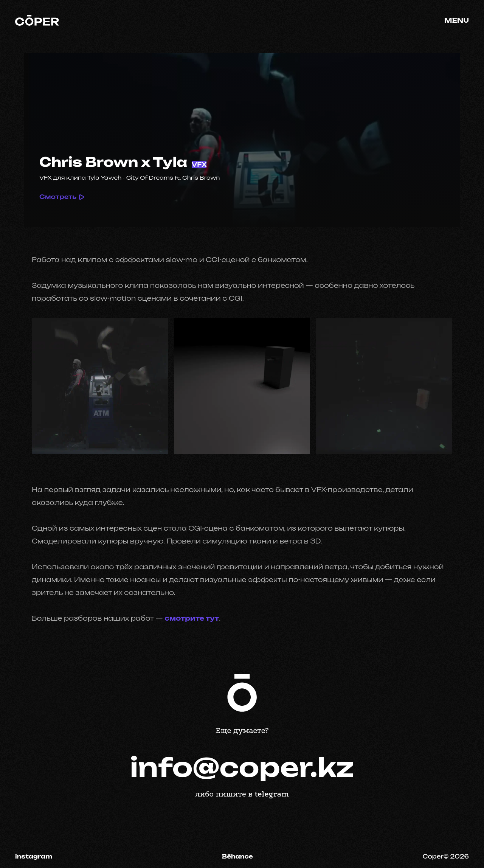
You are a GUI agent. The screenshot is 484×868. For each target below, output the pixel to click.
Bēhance (237, 856)
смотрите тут (192, 618)
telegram (272, 794)
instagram (34, 856)
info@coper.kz (242, 768)
